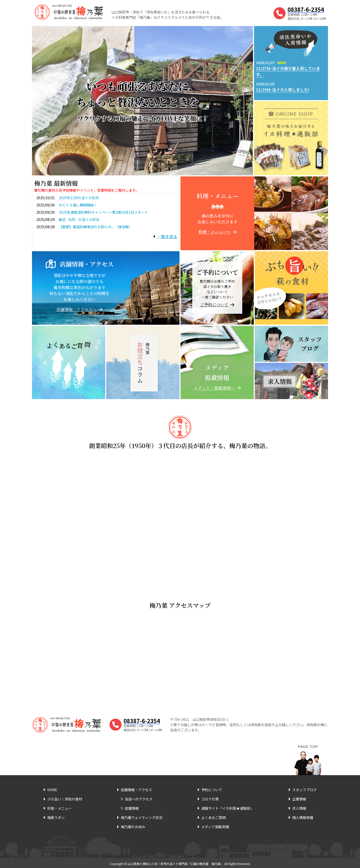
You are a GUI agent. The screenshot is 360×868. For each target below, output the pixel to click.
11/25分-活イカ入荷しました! (283, 90)
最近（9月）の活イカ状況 (79, 219)
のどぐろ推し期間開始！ (78, 205)
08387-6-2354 (306, 9)
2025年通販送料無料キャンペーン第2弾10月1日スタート (103, 212)
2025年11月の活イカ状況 (79, 198)
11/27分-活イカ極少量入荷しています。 (288, 71)
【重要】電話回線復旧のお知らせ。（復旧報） (95, 227)
